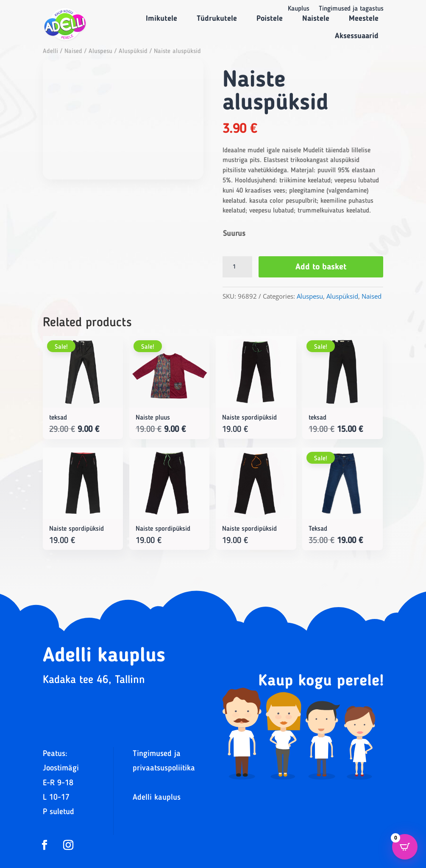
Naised (73, 52)
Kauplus (299, 9)
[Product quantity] (237, 267)
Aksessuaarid (357, 36)
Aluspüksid (133, 52)
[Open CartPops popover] (405, 847)
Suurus (234, 234)
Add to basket (321, 267)
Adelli (50, 52)
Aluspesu (100, 52)
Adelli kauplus (157, 798)
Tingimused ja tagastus (351, 9)
